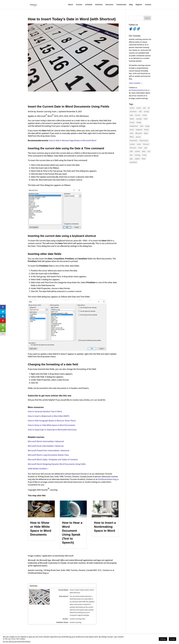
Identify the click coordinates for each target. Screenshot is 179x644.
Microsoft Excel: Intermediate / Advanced (46, 446)
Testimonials (121, 5)
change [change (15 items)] (146, 111)
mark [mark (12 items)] (132, 133)
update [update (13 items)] (137, 159)
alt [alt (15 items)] (149, 108)
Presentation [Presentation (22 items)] (144, 141)
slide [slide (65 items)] (131, 151)
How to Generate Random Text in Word (45, 412)
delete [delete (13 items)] (132, 119)
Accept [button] (172, 639)
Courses (79, 5)
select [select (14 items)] (139, 144)
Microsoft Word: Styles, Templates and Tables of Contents (53, 460)
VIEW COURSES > (136, 83)
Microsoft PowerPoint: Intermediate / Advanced (49, 451)
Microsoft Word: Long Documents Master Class (48, 455)
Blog (131, 5)
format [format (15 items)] (132, 122)
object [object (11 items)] (146, 133)
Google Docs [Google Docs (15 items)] (134, 126)
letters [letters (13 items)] (146, 130)
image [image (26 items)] (147, 126)
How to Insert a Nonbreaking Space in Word (105, 527)
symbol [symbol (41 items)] (137, 151)
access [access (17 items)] (139, 108)
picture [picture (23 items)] (138, 137)
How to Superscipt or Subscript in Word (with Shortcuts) (52, 430)
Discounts (109, 5)
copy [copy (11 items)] (131, 115)
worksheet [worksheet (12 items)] (133, 162)
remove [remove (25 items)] (132, 144)
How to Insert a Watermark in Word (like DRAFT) (49, 416)
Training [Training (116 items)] (137, 155)
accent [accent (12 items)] (132, 108)
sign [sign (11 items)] (146, 148)
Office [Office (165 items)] (132, 137)
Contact (148, 5)
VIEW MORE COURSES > (38, 469)
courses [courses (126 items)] (138, 115)
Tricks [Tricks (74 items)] (144, 155)
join (92, 400)
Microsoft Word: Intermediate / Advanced (46, 441)
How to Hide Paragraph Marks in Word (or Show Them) (52, 421)
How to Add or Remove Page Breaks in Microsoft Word (73, 140)
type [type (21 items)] (131, 159)
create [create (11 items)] (145, 115)
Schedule (89, 5)
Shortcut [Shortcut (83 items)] (146, 144)
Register (139, 5)
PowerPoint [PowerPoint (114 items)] (134, 141)
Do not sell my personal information (17, 641)
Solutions (99, 5)
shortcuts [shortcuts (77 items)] (133, 148)
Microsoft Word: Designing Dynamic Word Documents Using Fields (57, 464)
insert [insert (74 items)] (132, 130)
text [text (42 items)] (149, 151)
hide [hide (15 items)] (142, 126)
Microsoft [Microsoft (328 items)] (139, 133)
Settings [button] (163, 639)
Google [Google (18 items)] (139, 122)
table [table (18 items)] (144, 151)
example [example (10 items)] (139, 119)
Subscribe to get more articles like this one (50, 396)
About (71, 5)
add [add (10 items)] (144, 108)
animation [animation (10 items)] (133, 111)
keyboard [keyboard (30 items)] (139, 130)
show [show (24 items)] (140, 148)
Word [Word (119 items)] (144, 159)
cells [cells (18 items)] (140, 111)
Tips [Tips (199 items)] (131, 155)
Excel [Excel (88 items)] (146, 119)
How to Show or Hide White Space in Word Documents (51, 425)
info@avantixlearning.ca (108, 479)
